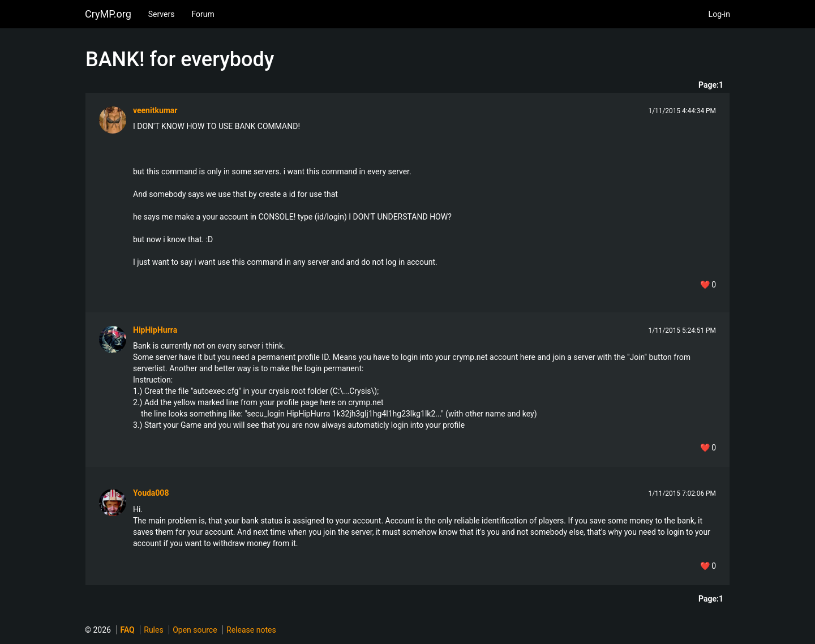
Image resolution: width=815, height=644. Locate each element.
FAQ (127, 630)
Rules (153, 630)
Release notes (251, 630)
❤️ (708, 285)
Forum (203, 14)
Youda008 (151, 493)
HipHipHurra (155, 330)
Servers (162, 14)
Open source (195, 630)
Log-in (719, 14)
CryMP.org (108, 14)
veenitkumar (155, 110)
